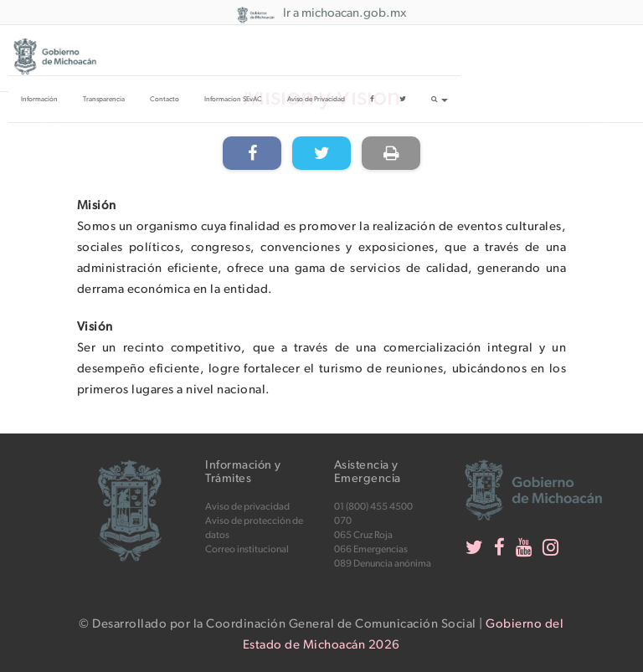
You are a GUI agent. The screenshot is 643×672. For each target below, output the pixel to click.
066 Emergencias (371, 549)
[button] (440, 99)
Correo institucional (247, 549)
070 (343, 521)
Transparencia (104, 99)
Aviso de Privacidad (316, 99)
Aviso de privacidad (247, 506)
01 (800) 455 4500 (373, 506)
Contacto (165, 99)
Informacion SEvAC (233, 99)
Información (39, 99)
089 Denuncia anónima (383, 563)
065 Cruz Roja (363, 535)
